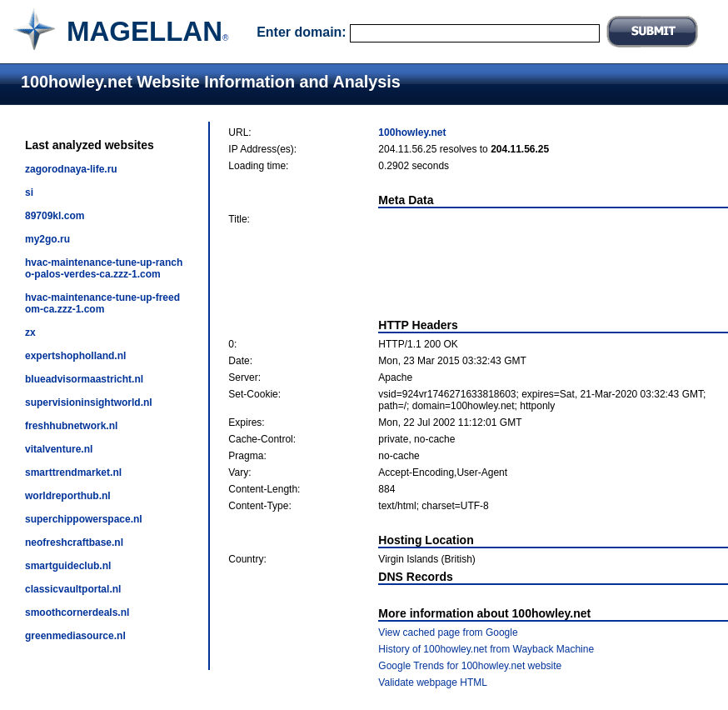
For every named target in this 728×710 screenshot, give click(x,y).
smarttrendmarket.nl (73, 472)
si (29, 192)
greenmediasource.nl (75, 636)
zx (30, 332)
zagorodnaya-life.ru (71, 169)
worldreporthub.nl (68, 496)
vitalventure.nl (59, 449)
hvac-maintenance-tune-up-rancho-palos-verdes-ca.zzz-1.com (104, 268)
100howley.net (412, 132)
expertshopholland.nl (75, 356)
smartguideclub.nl (68, 566)
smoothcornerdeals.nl (77, 612)
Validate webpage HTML (433, 682)
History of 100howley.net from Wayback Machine (486, 649)
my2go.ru (47, 239)
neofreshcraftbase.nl (74, 542)
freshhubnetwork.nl (71, 426)
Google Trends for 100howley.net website (470, 666)
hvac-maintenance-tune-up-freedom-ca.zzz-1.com (102, 303)
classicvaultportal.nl (73, 589)
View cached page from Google (448, 632)
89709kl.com (55, 216)
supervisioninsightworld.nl (89, 402)
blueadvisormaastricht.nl (84, 379)
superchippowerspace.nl (84, 519)
